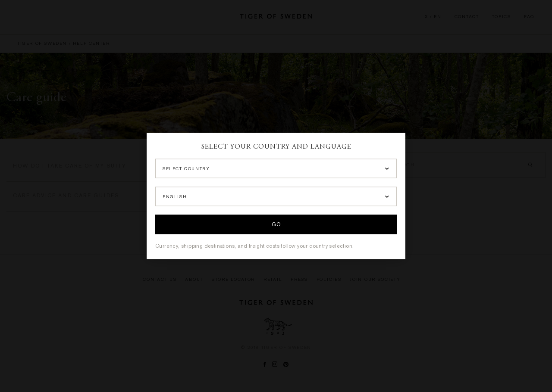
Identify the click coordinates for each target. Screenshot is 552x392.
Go (276, 225)
